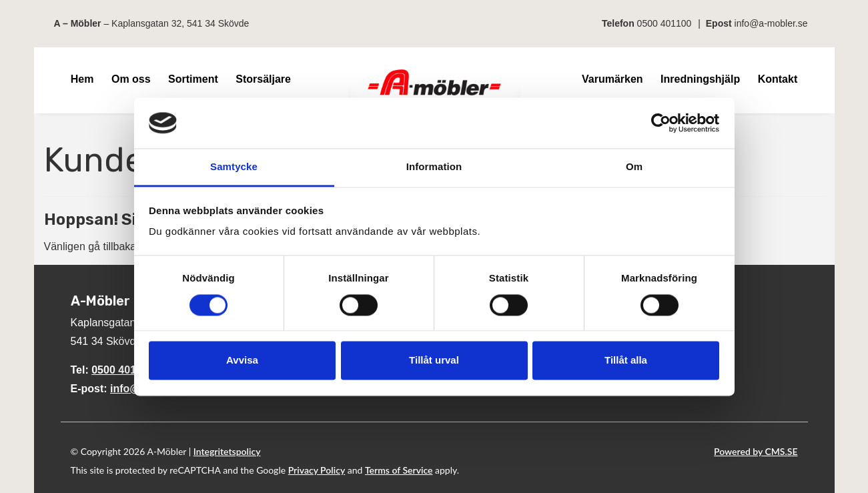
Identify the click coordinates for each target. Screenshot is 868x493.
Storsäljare (263, 79)
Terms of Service (399, 470)
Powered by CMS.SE (756, 451)
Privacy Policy (317, 470)
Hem (82, 79)
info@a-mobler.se (771, 23)
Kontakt (778, 79)
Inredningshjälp (700, 79)
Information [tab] (434, 167)
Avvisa (242, 361)
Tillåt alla (626, 361)
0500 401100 (665, 23)
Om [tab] (634, 167)
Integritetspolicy (227, 451)
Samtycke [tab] (234, 167)
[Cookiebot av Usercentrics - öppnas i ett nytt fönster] (661, 123)
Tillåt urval (434, 361)
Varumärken (612, 79)
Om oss (131, 79)
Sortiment (193, 79)
